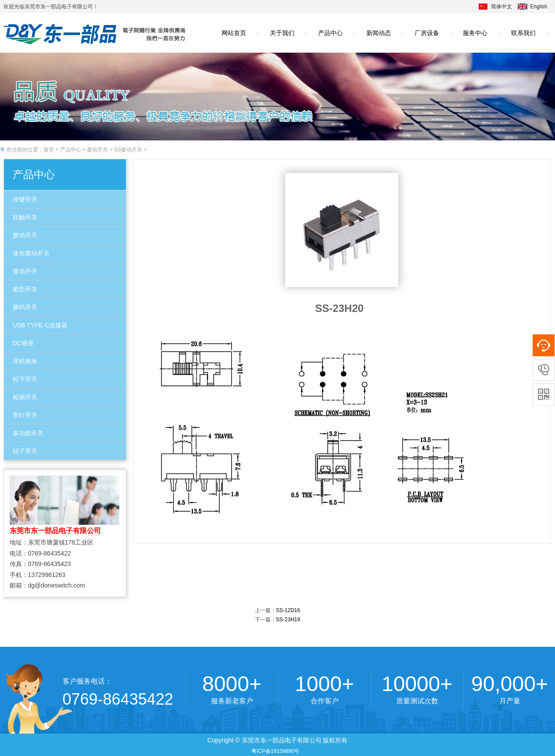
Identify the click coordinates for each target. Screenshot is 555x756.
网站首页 (234, 33)
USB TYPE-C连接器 (40, 325)
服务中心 (475, 33)
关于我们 (282, 33)
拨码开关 (25, 307)
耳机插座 (25, 361)
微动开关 (25, 271)
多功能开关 (28, 433)
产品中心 (330, 33)
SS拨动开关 (128, 150)
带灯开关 (25, 415)
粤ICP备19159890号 (275, 751)
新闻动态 (379, 33)
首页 (49, 150)
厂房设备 (427, 33)
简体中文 (501, 7)
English (539, 7)
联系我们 (523, 33)
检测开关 (25, 397)
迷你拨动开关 (31, 253)
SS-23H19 (288, 620)
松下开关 (25, 379)
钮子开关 (25, 451)
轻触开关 (25, 217)
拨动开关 (97, 150)
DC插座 (23, 343)
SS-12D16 (288, 610)
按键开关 (25, 199)
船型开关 (25, 289)
